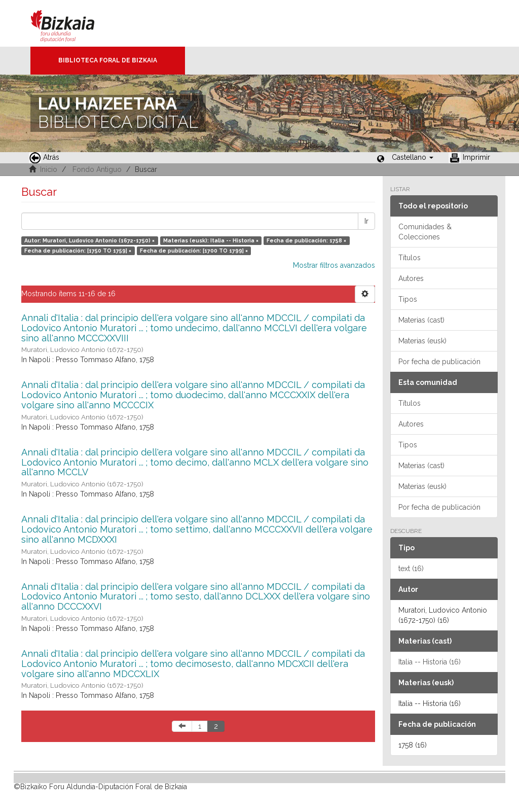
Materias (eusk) (422, 341)
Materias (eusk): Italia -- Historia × (211, 240)
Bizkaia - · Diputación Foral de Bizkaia (73, 23)
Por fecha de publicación (439, 362)
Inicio (49, 169)
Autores (411, 278)
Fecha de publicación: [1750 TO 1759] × (78, 251)
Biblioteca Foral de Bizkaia (108, 60)
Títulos (410, 258)
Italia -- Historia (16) (430, 662)
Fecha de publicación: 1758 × (306, 240)
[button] (413, 157)
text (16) (411, 569)
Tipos (408, 299)
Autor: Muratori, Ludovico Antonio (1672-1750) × (89, 240)
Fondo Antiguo (97, 169)
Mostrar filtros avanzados (334, 265)
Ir (366, 221)
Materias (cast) (421, 320)
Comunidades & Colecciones (425, 232)
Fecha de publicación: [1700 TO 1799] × (194, 251)
